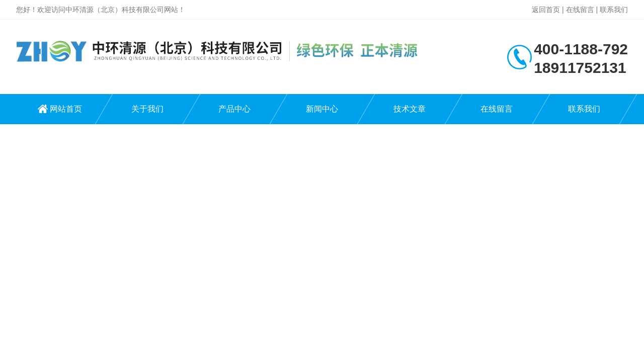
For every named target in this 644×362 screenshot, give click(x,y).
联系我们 (614, 10)
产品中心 (234, 109)
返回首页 (546, 10)
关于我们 (147, 109)
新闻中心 (322, 109)
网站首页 (66, 109)
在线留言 (580, 10)
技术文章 (410, 109)
